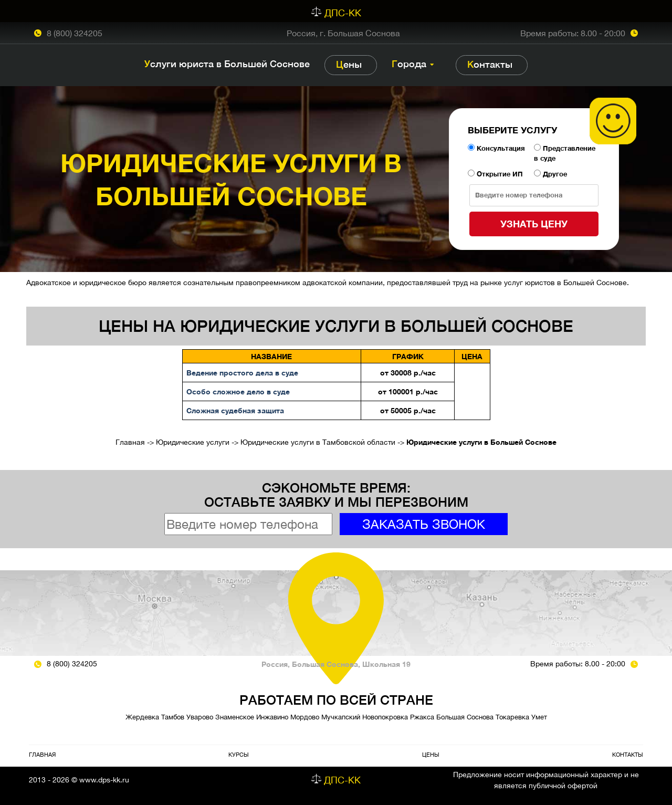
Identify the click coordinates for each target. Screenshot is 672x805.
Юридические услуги (193, 442)
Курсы (239, 754)
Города (409, 64)
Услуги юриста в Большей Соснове (227, 64)
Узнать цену (534, 224)
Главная (130, 442)
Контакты (490, 64)
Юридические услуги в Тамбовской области (318, 442)
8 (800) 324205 (75, 33)
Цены (349, 64)
